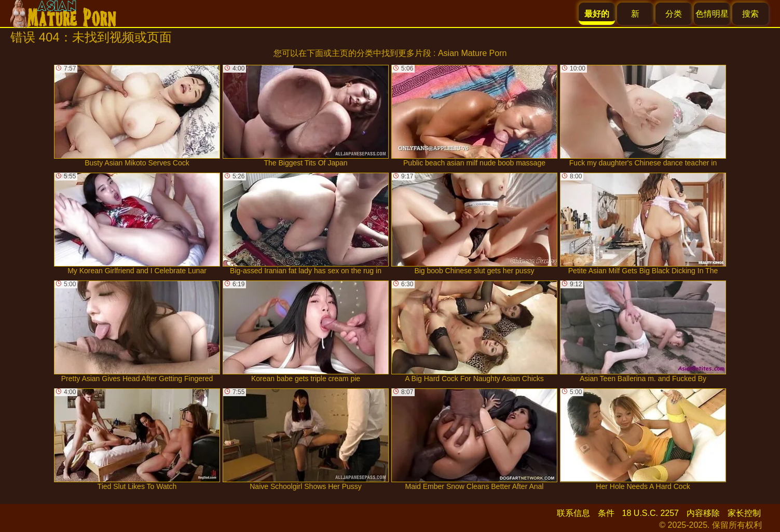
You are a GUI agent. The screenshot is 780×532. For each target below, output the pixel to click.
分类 (674, 14)
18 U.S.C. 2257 (651, 513)
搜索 (750, 14)
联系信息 (573, 513)
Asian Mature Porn (473, 53)
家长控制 (744, 513)
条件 (606, 513)
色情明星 (712, 14)
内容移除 (703, 513)
